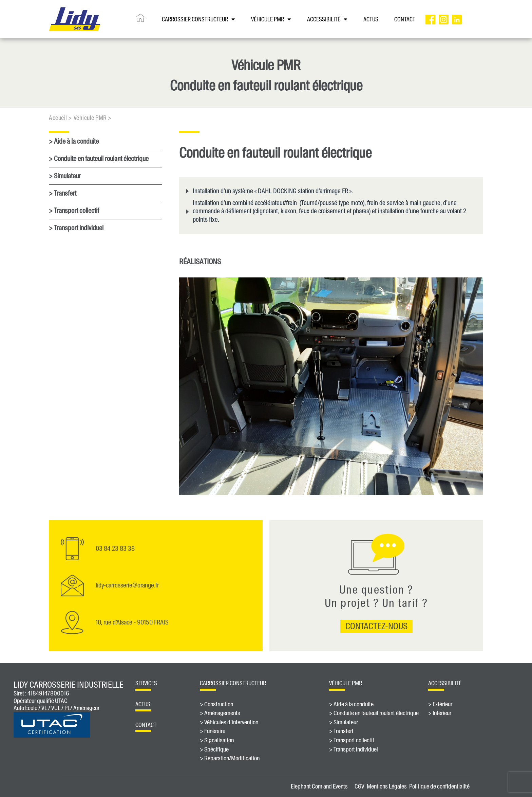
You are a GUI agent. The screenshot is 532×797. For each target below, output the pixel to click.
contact (146, 725)
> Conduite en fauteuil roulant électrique (99, 159)
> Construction (216, 705)
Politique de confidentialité (439, 786)
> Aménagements (220, 713)
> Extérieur (440, 705)
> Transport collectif (74, 211)
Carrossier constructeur (233, 683)
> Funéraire (213, 731)
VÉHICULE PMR (271, 19)
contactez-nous (376, 626)
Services (146, 683)
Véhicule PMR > (93, 118)
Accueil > (60, 118)
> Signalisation (217, 741)
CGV (359, 786)
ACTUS (371, 19)
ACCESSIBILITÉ (445, 683)
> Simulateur (65, 176)
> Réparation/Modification (230, 759)
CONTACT (405, 19)
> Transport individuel (76, 228)
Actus (143, 704)
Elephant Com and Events (319, 786)
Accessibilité (327, 19)
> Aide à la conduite (74, 141)
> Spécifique (214, 750)
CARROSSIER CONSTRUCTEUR (198, 19)
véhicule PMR (346, 683)
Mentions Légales (387, 786)
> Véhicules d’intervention (229, 723)
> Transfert (63, 193)
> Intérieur (440, 713)
